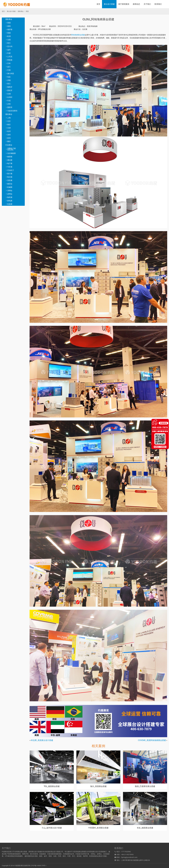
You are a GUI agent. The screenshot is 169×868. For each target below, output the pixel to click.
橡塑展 (10, 157)
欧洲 (9, 36)
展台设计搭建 (109, 4)
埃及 (9, 77)
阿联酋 (10, 60)
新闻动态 (136, 4)
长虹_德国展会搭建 (145, 828)
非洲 (9, 94)
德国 (9, 26)
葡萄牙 (10, 87)
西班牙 (10, 90)
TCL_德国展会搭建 (52, 786)
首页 (98, 4)
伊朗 (9, 80)
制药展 (10, 197)
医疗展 (10, 174)
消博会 (10, 191)
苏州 (9, 138)
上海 (9, 118)
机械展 (10, 187)
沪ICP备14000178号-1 (39, 866)
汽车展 (10, 167)
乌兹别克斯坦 (12, 111)
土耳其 (10, 57)
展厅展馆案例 (124, 4)
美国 (9, 23)
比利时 (10, 97)
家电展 (10, 201)
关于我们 (147, 4)
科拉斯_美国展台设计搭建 (42, 740)
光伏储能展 (11, 153)
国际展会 (9, 19)
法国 (9, 40)
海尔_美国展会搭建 (98, 786)
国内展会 (9, 114)
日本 (9, 63)
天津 (9, 128)
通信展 (10, 160)
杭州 (9, 131)
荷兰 (9, 43)
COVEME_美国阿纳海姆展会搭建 (152, 740)
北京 (9, 121)
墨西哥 (10, 107)
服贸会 (10, 184)
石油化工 (11, 170)
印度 (9, 53)
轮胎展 (10, 204)
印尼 (9, 101)
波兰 (9, 67)
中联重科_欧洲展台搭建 (98, 828)
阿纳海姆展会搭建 (78, 35)
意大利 (10, 46)
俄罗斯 (10, 29)
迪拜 (9, 50)
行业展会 (9, 145)
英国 (9, 33)
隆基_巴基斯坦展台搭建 (145, 786)
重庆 (9, 141)
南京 (9, 125)
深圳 (9, 135)
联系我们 (158, 4)
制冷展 (10, 177)
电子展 (10, 163)
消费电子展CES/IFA (11, 149)
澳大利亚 (11, 74)
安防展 (10, 180)
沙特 (9, 104)
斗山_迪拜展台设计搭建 (52, 828)
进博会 (10, 194)
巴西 (9, 70)
